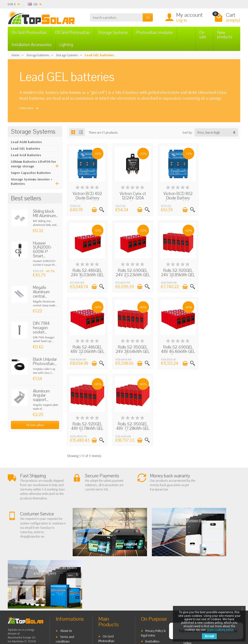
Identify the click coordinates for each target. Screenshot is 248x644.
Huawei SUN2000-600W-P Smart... (43, 250)
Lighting (66, 45)
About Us (66, 551)
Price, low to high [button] (209, 132)
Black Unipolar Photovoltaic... (45, 362)
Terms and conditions (65, 559)
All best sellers (35, 425)
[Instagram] (77, 621)
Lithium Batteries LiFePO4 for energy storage (33, 164)
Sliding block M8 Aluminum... (46, 214)
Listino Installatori (72, 584)
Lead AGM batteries (26, 142)
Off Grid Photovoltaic (73, 33)
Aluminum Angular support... (41, 395)
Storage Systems (113, 33)
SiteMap (151, 574)
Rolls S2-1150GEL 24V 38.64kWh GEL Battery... (220, 273)
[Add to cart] (93, 209)
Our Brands (153, 580)
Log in (181, 20)
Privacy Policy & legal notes (153, 553)
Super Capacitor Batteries (31, 173)
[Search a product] (116, 17)
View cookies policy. (221, 630)
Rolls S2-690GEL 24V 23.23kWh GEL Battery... (87, 273)
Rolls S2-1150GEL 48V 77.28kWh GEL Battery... (176, 349)
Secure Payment (71, 578)
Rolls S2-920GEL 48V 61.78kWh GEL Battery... (131, 349)
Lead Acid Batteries (26, 155)
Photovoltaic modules (154, 33)
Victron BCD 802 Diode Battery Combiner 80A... (176, 197)
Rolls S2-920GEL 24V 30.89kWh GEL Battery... (132, 273)
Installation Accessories (32, 45)
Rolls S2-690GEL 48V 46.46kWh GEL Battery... (87, 349)
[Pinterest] (66, 621)
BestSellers (152, 561)
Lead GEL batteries (26, 148)
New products (225, 35)
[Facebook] (43, 621)
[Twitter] (54, 621)
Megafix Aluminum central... (41, 292)
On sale (203, 35)
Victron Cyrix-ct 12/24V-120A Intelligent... (131, 197)
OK (148, 17)
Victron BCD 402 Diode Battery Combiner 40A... (87, 197)
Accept (209, 636)
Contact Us (152, 567)
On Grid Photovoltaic (29, 33)
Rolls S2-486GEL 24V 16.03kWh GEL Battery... (220, 197)
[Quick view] (101, 209)
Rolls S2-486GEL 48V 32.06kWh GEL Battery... (176, 273)
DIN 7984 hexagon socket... (41, 328)
